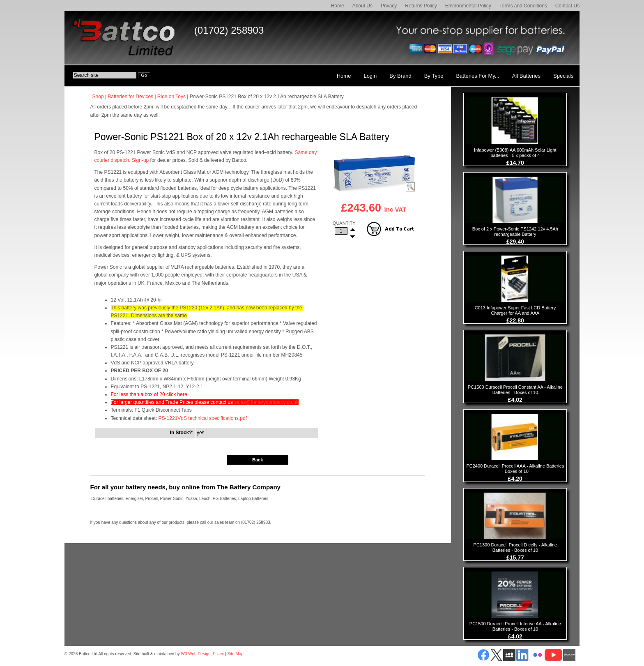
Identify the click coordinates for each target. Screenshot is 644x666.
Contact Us (567, 6)
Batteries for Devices (130, 97)
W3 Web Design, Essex (202, 654)
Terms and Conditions (523, 6)
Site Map (235, 654)
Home (338, 6)
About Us (362, 6)
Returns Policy (421, 6)
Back (258, 460)
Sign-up (140, 160)
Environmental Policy (468, 6)
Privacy (389, 6)
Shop (98, 97)
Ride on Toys (171, 97)
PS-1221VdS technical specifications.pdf (203, 418)
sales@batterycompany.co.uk (266, 402)
